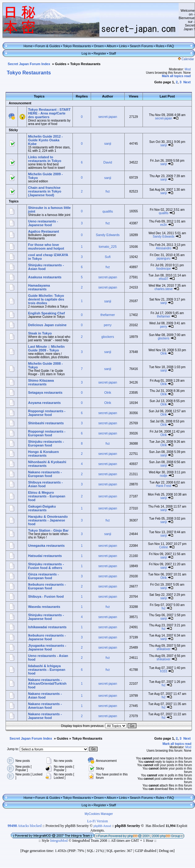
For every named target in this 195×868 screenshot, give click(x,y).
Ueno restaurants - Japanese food (43, 223)
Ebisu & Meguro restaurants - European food (47, 496)
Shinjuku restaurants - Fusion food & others (46, 566)
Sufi (108, 257)
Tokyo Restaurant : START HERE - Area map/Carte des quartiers (49, 113)
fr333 (164, 671)
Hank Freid (164, 486)
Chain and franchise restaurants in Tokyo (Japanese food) (45, 191)
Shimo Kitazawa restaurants (41, 382)
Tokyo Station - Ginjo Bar (48, 530)
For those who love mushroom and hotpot (46, 247)
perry (108, 325)
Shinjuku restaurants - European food (46, 443)
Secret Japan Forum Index (29, 64)
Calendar (186, 59)
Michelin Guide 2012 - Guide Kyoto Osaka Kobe (45, 140)
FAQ (171, 46)
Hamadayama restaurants (39, 287)
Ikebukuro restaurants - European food (47, 586)
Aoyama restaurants (44, 403)
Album (111, 46)
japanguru (164, 258)
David (108, 162)
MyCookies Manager (99, 814)
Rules (160, 46)
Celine (164, 547)
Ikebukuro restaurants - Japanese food (47, 637)
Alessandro (164, 248)
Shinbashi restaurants (46, 423)
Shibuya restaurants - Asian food (45, 484)
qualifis (108, 211)
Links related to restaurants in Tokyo (45, 159)
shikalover (164, 649)
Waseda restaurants (44, 607)
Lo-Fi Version (98, 821)
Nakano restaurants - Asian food (45, 696)
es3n (164, 225)
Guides (61, 64)
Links (123, 46)
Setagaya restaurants (45, 392)
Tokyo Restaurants (77, 46)
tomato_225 (108, 247)
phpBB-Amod (102, 826)
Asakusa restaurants (45, 277)
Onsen (99, 46)
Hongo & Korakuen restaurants (44, 454)
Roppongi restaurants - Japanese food (47, 413)
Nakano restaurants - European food (45, 474)
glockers (108, 337)
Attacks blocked (25, 826)
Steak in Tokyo (40, 333)
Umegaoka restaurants (46, 546)
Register (100, 53)
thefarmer (108, 315)
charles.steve (164, 289)
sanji (108, 143)
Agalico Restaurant (44, 231)
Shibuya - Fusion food (46, 596)
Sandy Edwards (108, 235)
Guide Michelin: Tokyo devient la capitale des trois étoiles (46, 299)
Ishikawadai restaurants (47, 627)
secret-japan (108, 117)
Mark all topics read (176, 76)
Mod (188, 69)
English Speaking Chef (46, 313)
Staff (112, 53)
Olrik (164, 353)
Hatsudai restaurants (45, 556)
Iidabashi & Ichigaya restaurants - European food (47, 670)
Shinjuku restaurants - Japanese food (46, 617)
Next (187, 82)
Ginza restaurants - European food (44, 576)
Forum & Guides (48, 46)
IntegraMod (60, 841)
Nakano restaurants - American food (45, 706)
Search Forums (141, 46)
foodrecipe (164, 269)
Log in (86, 53)
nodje (164, 476)
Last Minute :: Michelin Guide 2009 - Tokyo (46, 348)
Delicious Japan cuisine (47, 325)
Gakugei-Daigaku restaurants (42, 508)
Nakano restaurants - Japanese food (45, 716)
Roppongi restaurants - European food (47, 433)
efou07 (164, 279)
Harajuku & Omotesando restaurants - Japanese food (48, 520)
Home (28, 46)
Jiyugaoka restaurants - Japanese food (47, 647)
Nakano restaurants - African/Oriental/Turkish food (47, 683)
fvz (108, 191)
